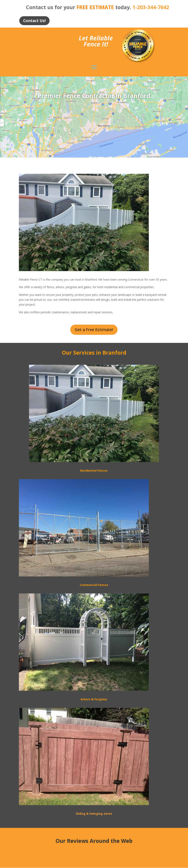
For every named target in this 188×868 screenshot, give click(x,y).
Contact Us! (35, 21)
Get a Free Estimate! (94, 330)
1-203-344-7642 (151, 7)
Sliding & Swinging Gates (94, 814)
